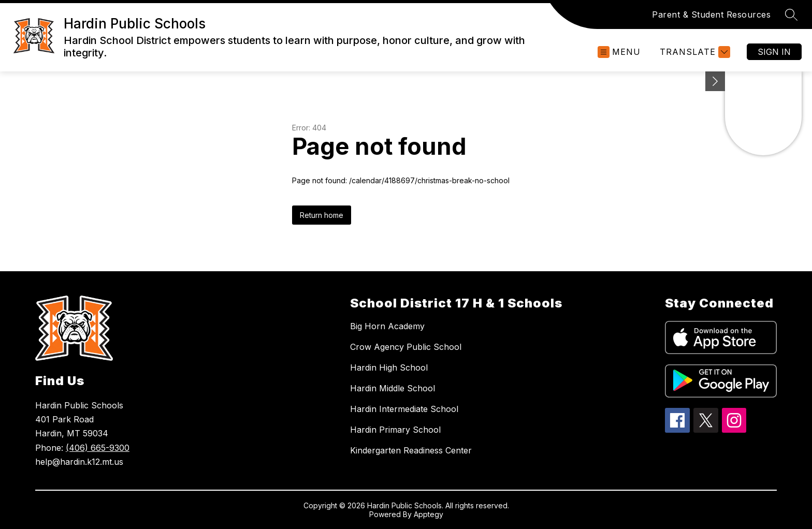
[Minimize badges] (715, 81)
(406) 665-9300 (98, 448)
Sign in (774, 52)
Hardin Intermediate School (404, 409)
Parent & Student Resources (711, 14)
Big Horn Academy (387, 326)
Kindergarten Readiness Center (411, 450)
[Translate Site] (694, 52)
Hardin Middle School (393, 388)
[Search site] (791, 14)
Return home (322, 215)
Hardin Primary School (395, 430)
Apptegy (429, 514)
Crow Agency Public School (406, 347)
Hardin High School (389, 368)
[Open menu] (619, 52)
